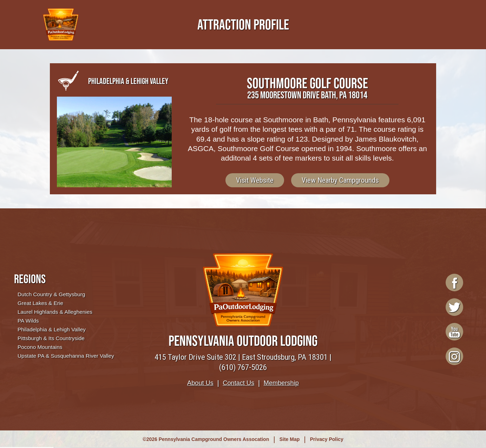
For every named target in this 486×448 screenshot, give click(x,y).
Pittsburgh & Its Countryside (51, 338)
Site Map (290, 439)
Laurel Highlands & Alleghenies (55, 312)
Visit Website (255, 180)
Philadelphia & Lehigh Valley (52, 329)
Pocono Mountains (40, 347)
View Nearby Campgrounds (340, 180)
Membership (281, 383)
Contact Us (238, 383)
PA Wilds (28, 321)
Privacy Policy (327, 439)
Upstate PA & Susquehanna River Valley (66, 356)
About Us (200, 383)
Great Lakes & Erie (40, 303)
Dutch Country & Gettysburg (51, 294)
